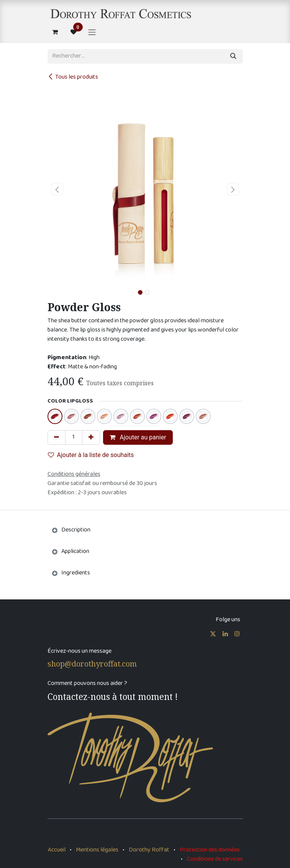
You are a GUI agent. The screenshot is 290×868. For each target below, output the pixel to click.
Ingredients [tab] (76, 573)
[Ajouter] (91, 437)
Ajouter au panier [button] (138, 437)
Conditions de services (215, 859)
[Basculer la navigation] (92, 32)
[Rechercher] (233, 56)
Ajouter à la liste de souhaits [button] (91, 455)
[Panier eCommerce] (55, 32)
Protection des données (210, 850)
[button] (57, 189)
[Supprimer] (57, 437)
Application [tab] (75, 552)
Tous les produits (73, 77)
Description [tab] (76, 530)
